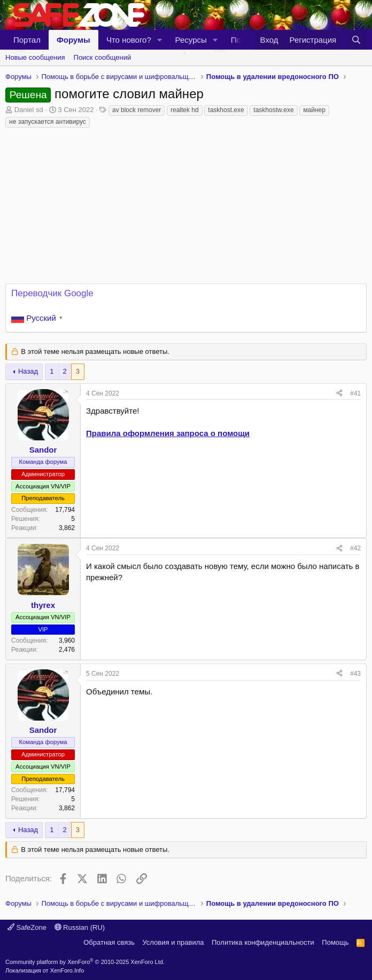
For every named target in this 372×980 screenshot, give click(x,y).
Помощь (335, 942)
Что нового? (129, 40)
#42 (355, 548)
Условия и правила (173, 942)
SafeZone (27, 927)
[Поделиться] (339, 394)
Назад (28, 371)
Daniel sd (29, 110)
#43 (355, 674)
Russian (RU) (80, 927)
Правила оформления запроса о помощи (168, 433)
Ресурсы (191, 40)
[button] (160, 40)
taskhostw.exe (273, 110)
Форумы (73, 40)
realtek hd (185, 110)
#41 (355, 393)
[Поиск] (356, 40)
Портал (27, 40)
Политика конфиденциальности (263, 942)
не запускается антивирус (48, 122)
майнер (314, 110)
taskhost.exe (226, 110)
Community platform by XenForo (85, 962)
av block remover (137, 110)
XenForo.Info (67, 970)
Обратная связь (109, 942)
